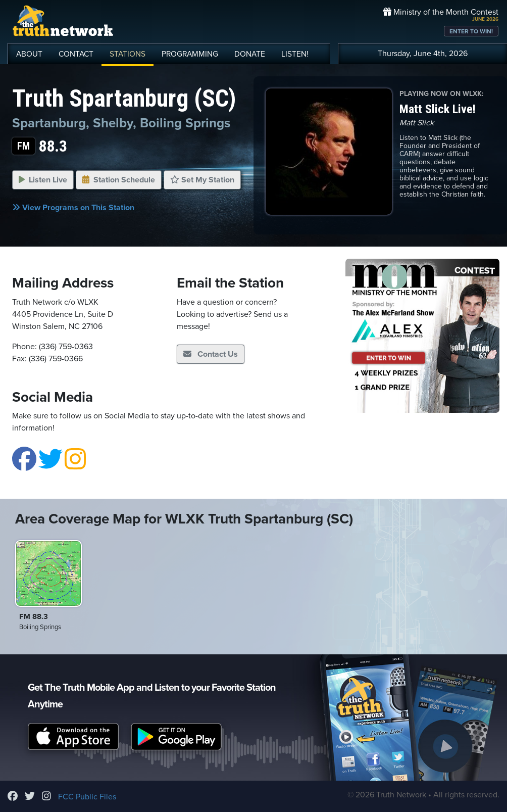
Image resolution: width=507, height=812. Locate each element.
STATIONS (128, 54)
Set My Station (202, 180)
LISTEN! (295, 54)
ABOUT (29, 54)
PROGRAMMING (190, 54)
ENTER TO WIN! (471, 31)
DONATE (250, 54)
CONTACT (76, 54)
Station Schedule (119, 180)
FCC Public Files (87, 797)
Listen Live (43, 180)
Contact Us (211, 354)
